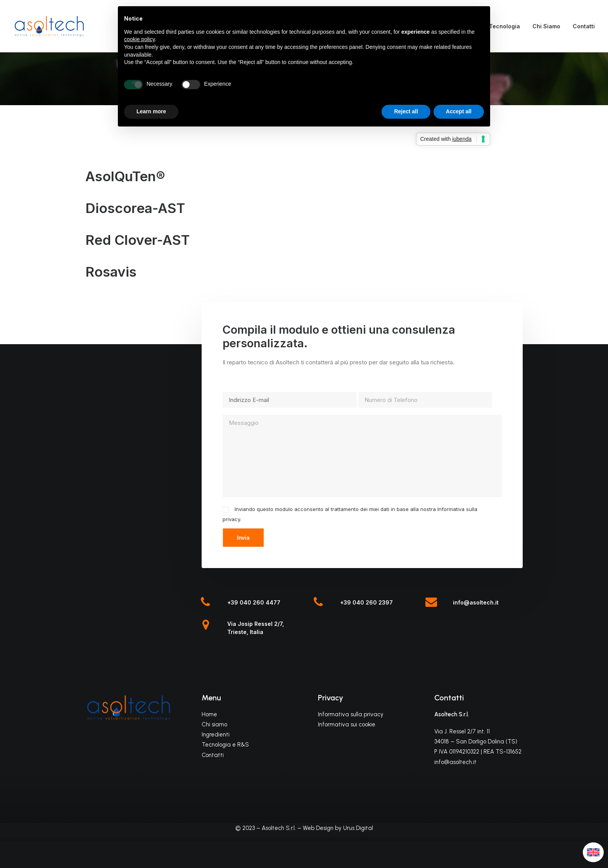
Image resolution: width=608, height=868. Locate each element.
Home (209, 714)
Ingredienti (216, 735)
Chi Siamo (546, 26)
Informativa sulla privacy (351, 714)
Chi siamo (214, 724)
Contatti (584, 26)
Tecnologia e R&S (225, 745)
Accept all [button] (459, 111)
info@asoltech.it (476, 602)
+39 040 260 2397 (366, 602)
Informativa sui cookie (347, 724)
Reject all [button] (406, 111)
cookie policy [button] (139, 39)
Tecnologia (504, 26)
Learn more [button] (151, 111)
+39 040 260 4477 (254, 602)
